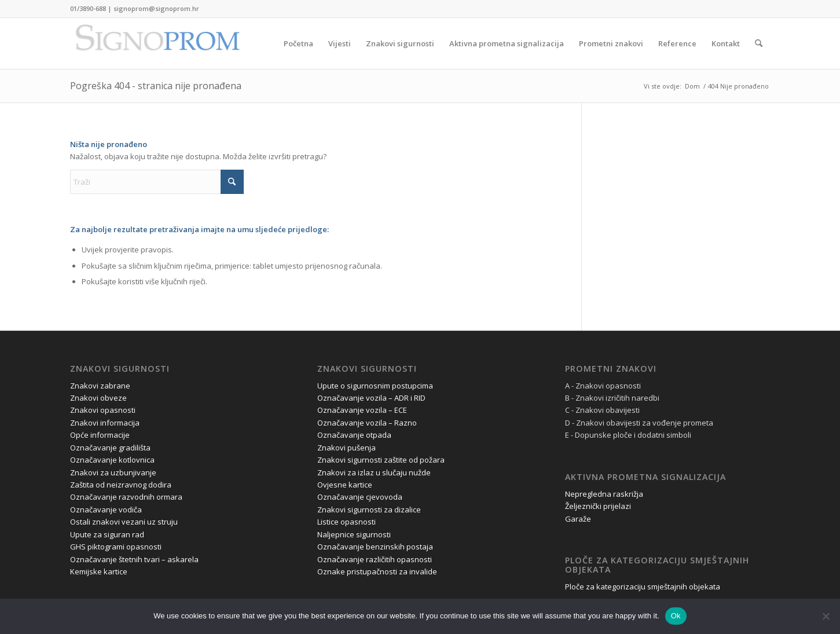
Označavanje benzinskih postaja (375, 547)
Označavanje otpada (354, 435)
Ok (676, 616)
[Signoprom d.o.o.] (157, 43)
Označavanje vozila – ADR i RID (371, 398)
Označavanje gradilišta (110, 448)
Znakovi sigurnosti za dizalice (369, 510)
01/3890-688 (88, 8)
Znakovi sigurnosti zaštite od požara (381, 460)
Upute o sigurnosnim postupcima (375, 386)
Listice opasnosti (346, 522)
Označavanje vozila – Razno (367, 423)
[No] (826, 616)
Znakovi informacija (105, 423)
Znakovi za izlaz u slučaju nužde (374, 472)
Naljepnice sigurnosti (354, 534)
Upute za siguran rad (107, 534)
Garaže (578, 519)
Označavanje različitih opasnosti (375, 559)
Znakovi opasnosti (103, 410)
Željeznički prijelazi (598, 506)
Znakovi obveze (98, 398)
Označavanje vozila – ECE (362, 410)
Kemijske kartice (99, 571)
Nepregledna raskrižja (604, 494)
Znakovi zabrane (100, 386)
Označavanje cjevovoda (360, 497)
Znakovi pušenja (346, 448)
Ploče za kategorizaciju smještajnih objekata (643, 587)
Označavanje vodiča (106, 510)
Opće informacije (100, 435)
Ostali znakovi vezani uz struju (124, 522)
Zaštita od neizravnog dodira (121, 485)
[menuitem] (298, 43)
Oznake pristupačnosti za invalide (377, 571)
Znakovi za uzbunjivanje (113, 472)
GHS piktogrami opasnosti (116, 547)
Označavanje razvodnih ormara (126, 497)
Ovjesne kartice (345, 485)
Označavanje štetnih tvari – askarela (134, 559)
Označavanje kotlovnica (112, 460)
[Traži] (759, 43)
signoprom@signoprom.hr (156, 8)
